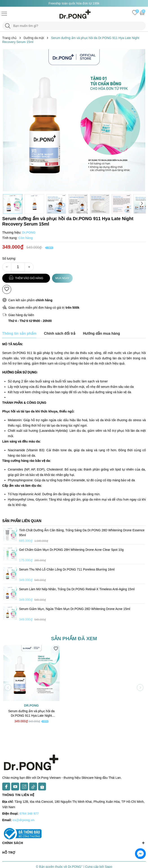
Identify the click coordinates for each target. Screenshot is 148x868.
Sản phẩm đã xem (74, 639)
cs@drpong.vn (24, 820)
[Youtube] (15, 787)
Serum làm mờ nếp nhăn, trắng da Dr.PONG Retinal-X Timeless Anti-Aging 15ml (77, 589)
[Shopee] (42, 787)
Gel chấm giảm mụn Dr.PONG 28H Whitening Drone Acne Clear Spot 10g (71, 550)
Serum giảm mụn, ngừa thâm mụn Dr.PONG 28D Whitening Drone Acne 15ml (75, 609)
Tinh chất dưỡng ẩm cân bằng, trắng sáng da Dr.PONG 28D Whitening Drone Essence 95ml (82, 533)
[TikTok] (33, 787)
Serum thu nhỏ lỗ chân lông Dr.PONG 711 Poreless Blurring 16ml (67, 569)
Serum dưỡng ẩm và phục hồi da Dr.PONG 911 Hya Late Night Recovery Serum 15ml (31, 714)
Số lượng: (9, 258)
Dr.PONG (31, 705)
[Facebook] (6, 787)
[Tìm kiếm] (8, 26)
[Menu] (4, 13)
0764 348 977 (29, 814)
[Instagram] (24, 787)
